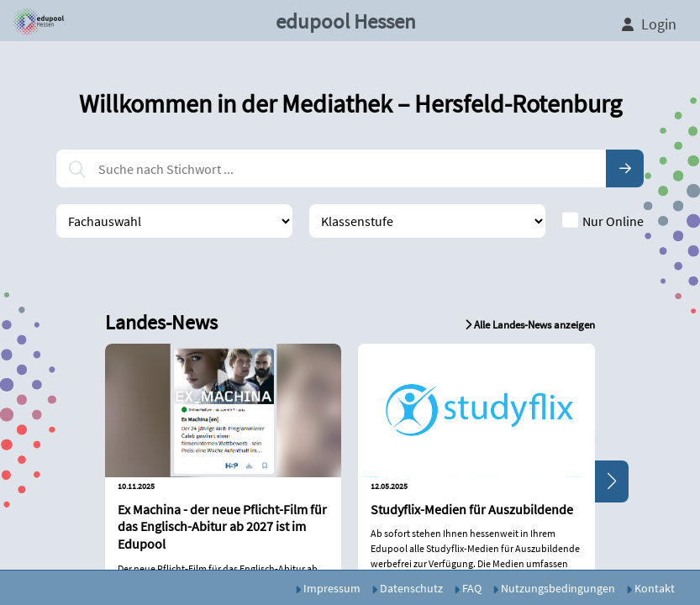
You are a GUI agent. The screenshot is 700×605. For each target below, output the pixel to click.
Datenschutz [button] (407, 588)
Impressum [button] (328, 588)
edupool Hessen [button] (346, 21)
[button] (36, 21)
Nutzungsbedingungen (554, 588)
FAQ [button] (468, 588)
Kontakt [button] (650, 588)
